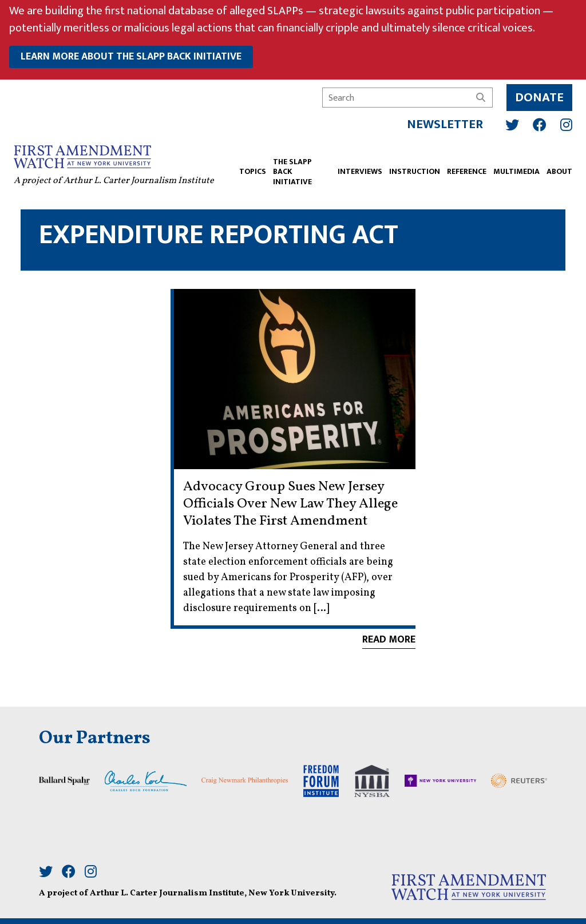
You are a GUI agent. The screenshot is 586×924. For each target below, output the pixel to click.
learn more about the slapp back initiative (131, 57)
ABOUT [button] (555, 168)
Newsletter (440, 120)
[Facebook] (535, 120)
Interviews (355, 168)
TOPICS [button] (257, 168)
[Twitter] (508, 120)
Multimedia (512, 168)
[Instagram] (562, 120)
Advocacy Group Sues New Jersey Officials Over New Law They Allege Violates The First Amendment (290, 504)
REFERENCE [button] (462, 168)
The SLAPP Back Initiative (297, 168)
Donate (535, 93)
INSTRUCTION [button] (410, 168)
